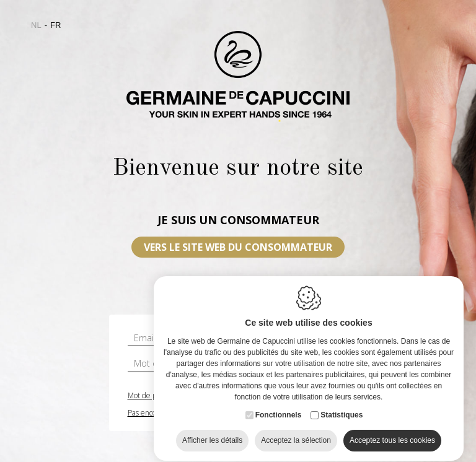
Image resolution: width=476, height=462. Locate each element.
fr (55, 25)
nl (36, 25)
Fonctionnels (279, 422)
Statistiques (342, 422)
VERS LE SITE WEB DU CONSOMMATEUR (238, 247)
